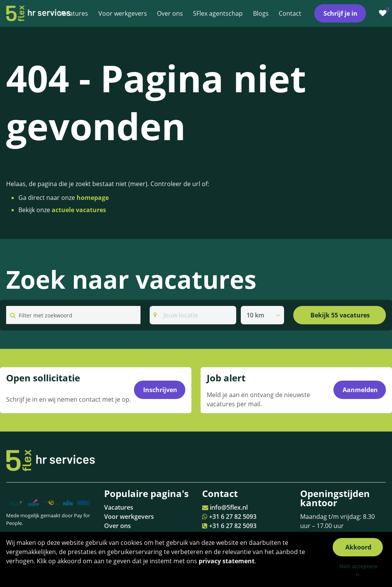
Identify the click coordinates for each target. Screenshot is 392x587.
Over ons (118, 526)
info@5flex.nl (229, 507)
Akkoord (358, 547)
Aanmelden (360, 390)
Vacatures (119, 507)
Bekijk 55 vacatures (340, 315)
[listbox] (262, 315)
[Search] (193, 315)
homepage (93, 198)
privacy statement (227, 561)
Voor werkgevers (129, 517)
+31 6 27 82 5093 (233, 517)
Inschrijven (160, 390)
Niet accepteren (358, 570)
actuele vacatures (79, 210)
